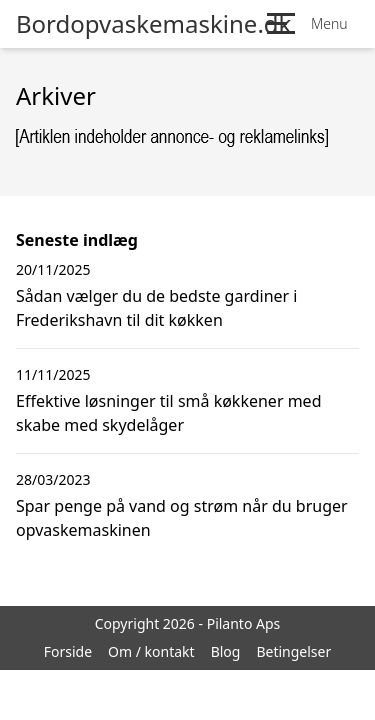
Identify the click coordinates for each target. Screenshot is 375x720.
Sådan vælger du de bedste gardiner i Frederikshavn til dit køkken (156, 308)
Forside (68, 651)
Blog (226, 651)
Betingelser (293, 651)
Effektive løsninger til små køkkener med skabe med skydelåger (169, 413)
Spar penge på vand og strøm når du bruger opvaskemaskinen (182, 518)
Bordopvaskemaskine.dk (153, 24)
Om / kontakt (151, 651)
